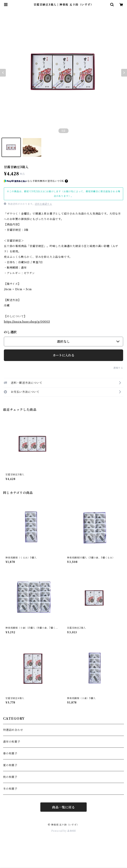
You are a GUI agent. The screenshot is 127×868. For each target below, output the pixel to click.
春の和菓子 (10, 753)
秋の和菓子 (10, 777)
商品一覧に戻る (64, 807)
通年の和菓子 (12, 742)
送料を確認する (43, 204)
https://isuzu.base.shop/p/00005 (27, 322)
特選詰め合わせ (13, 730)
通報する (118, 368)
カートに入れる (64, 355)
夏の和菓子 (10, 765)
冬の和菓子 (10, 789)
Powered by (64, 831)
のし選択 (10, 332)
